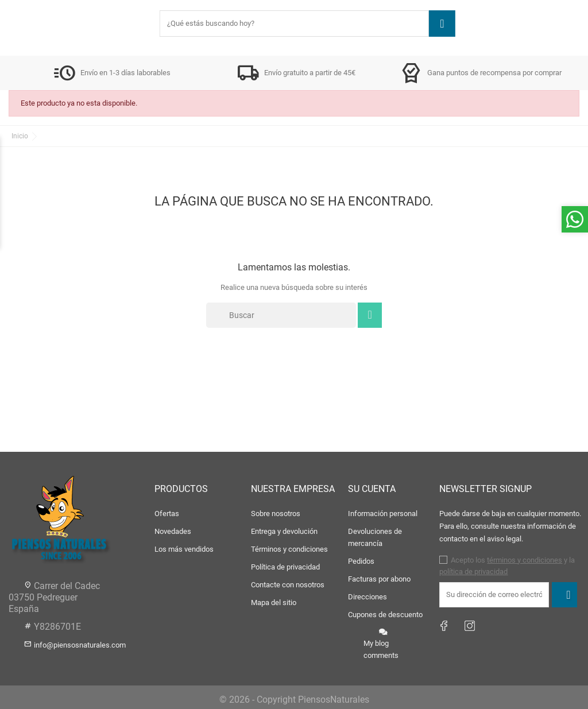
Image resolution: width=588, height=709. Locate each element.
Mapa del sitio (274, 603)
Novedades (173, 531)
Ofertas (167, 514)
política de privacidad (473, 572)
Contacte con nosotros (288, 585)
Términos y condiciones (289, 549)
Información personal (383, 514)
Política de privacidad (285, 567)
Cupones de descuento (385, 615)
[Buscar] (281, 315)
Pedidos (361, 561)
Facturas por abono (379, 579)
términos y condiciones (525, 560)
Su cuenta (372, 489)
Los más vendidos (184, 549)
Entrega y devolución (284, 531)
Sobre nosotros (276, 514)
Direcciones (367, 597)
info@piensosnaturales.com (80, 645)
